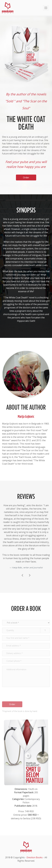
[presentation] (22, 575)
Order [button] (26, 177)
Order (12, 704)
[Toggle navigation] (46, 8)
